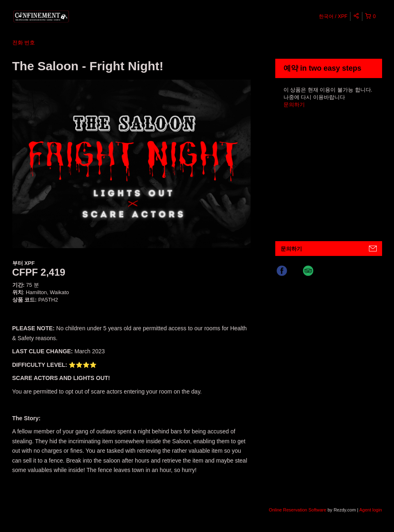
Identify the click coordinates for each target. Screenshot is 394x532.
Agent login (370, 510)
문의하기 (294, 105)
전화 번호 (24, 43)
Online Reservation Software (297, 510)
